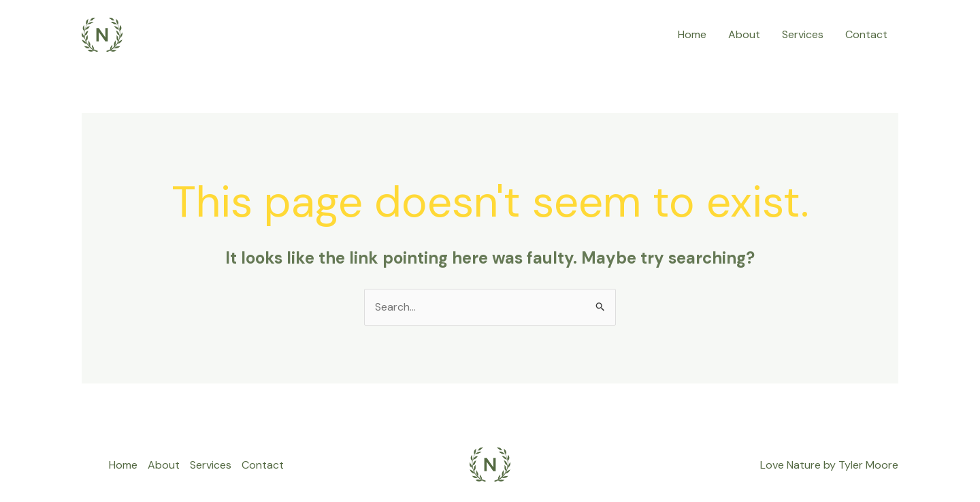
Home (692, 34)
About (744, 34)
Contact (866, 34)
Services (803, 34)
